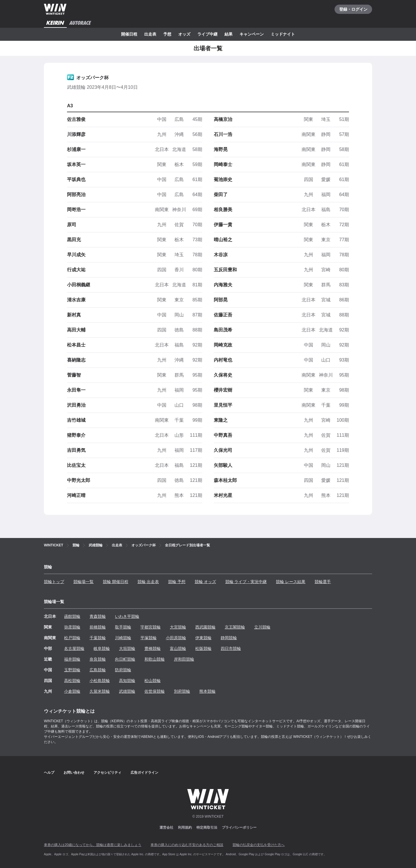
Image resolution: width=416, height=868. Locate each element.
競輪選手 (323, 582)
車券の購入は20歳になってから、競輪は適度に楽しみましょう (93, 845)
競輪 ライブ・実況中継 (246, 582)
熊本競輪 (207, 691)
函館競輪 (72, 616)
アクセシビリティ (107, 773)
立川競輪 (262, 627)
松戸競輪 (72, 638)
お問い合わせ (74, 773)
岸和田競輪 (184, 659)
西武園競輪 (205, 627)
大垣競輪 (127, 648)
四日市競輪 (231, 648)
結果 (229, 34)
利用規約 (185, 828)
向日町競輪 (125, 659)
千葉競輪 (98, 638)
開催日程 (129, 34)
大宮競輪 (178, 627)
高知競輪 (127, 681)
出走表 (150, 34)
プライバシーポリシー (239, 828)
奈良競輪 (98, 659)
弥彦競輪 (72, 627)
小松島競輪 (100, 681)
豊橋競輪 (153, 648)
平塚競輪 (148, 638)
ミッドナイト (283, 34)
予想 (167, 34)
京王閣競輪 (235, 627)
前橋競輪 (98, 627)
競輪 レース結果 (291, 582)
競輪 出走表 (148, 582)
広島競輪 (98, 670)
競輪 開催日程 (116, 582)
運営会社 (166, 828)
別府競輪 (182, 691)
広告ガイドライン (144, 773)
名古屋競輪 (74, 648)
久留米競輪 (100, 691)
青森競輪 (98, 616)
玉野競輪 (72, 670)
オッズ (184, 34)
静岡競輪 (229, 638)
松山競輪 (153, 681)
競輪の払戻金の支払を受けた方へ (259, 845)
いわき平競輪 (127, 616)
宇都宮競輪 (151, 627)
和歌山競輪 (155, 659)
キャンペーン (252, 34)
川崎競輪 (123, 638)
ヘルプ (49, 773)
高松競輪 (72, 681)
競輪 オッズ (205, 582)
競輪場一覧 (83, 582)
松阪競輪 (203, 648)
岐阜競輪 (102, 648)
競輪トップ (54, 582)
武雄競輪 (127, 691)
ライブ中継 (207, 34)
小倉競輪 (72, 691)
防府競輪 (123, 670)
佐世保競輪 (155, 691)
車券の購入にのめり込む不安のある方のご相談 (187, 845)
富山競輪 (178, 648)
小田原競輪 (176, 638)
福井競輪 (72, 659)
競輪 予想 (177, 582)
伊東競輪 (203, 638)
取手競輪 (123, 627)
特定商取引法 (207, 828)
